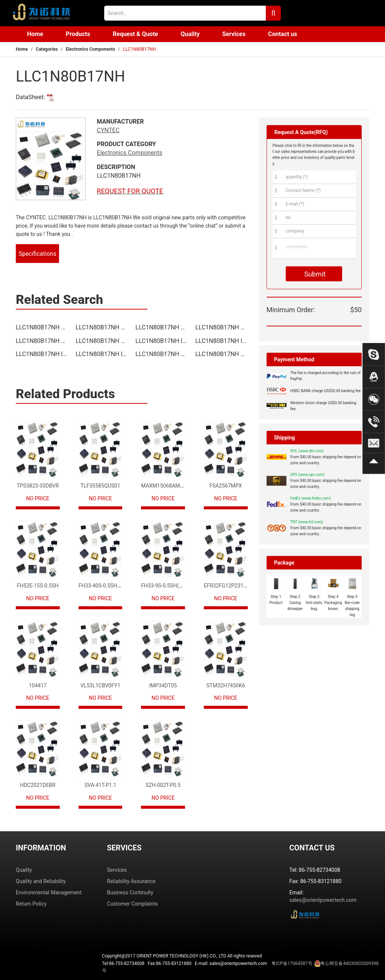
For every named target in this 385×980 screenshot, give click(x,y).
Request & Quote (136, 34)
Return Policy (31, 904)
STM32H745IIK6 (226, 686)
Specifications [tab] (37, 254)
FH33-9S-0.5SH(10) (164, 586)
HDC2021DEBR (38, 785)
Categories (47, 49)
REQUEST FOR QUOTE (130, 191)
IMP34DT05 (163, 686)
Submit (314, 274)
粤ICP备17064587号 (292, 963)
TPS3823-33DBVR (38, 486)
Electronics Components (91, 49)
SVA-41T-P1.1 (100, 785)
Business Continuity (130, 892)
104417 (38, 686)
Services (234, 34)
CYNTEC (108, 130)
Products (78, 34)
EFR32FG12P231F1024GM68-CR (242, 586)
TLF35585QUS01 (100, 486)
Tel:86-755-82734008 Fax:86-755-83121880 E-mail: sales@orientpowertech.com (240, 966)
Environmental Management (49, 892)
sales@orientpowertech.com (323, 900)
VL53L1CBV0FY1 (100, 686)
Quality (190, 34)
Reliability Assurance (131, 881)
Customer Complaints (133, 904)
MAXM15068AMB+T (165, 486)
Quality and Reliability (41, 881)
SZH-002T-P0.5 (163, 785)
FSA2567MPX (226, 486)
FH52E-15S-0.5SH (38, 586)
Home (35, 34)
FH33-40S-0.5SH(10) (103, 586)
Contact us (283, 34)
